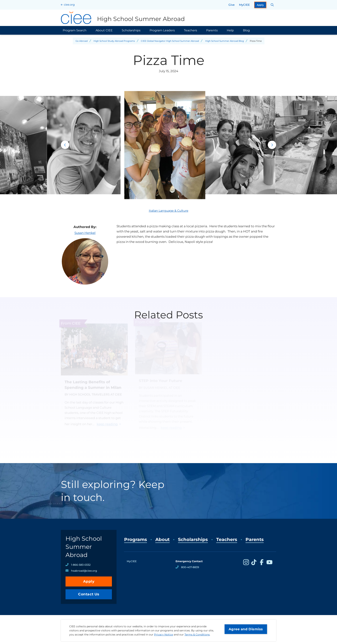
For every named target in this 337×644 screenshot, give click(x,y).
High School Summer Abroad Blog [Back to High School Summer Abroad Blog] (225, 41)
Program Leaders (162, 30)
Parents (212, 30)
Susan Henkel (85, 233)
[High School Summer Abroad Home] (123, 18)
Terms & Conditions (197, 635)
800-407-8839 (190, 567)
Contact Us (89, 594)
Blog (246, 30)
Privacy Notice (163, 635)
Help (230, 30)
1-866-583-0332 (81, 565)
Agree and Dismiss (246, 629)
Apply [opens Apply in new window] (260, 5)
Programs (136, 539)
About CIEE (104, 30)
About (162, 539)
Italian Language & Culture (169, 211)
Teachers (190, 30)
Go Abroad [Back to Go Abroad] (82, 41)
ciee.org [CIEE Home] (69, 5)
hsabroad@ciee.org (84, 571)
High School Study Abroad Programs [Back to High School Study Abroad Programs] (114, 41)
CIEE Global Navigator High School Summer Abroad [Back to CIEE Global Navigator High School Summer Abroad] (170, 41)
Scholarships (131, 30)
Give (232, 5)
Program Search (75, 30)
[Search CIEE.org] (272, 5)
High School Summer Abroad (84, 547)
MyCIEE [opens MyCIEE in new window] (244, 5)
